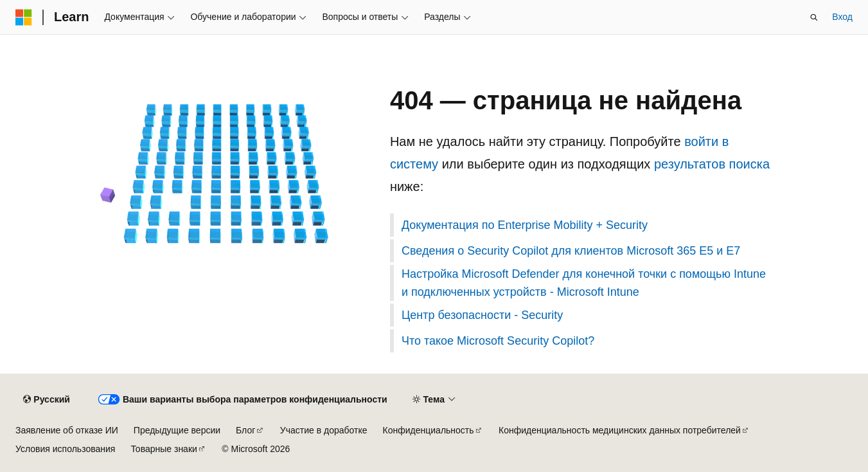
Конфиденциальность (429, 430)
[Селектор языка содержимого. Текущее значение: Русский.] (46, 400)
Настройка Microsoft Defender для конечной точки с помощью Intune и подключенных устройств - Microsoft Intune (584, 283)
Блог (245, 430)
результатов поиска (712, 164)
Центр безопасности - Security (482, 315)
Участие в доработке (324, 430)
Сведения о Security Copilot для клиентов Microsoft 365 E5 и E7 (571, 251)
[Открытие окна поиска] (814, 17)
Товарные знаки (164, 449)
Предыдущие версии (177, 430)
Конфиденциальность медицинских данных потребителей (620, 430)
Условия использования (65, 449)
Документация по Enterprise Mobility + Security (525, 225)
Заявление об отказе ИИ (67, 430)
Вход (842, 17)
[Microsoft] (24, 17)
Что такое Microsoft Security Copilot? (498, 341)
